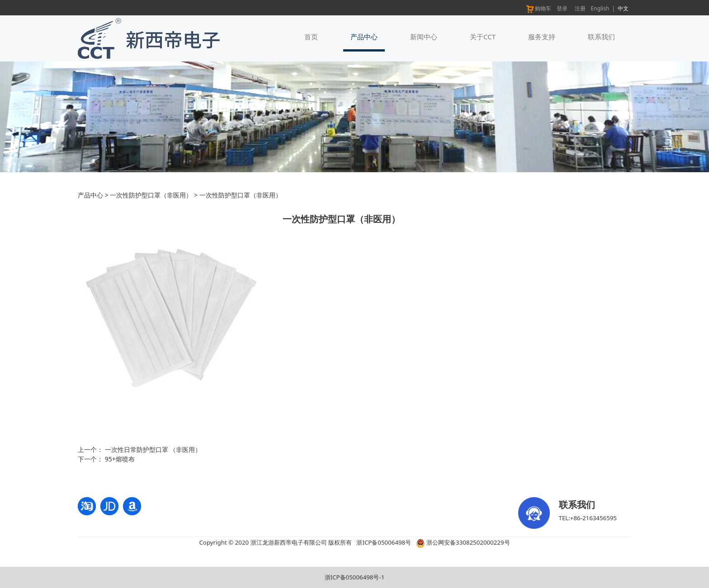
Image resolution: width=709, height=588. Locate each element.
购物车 (538, 8)
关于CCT (483, 37)
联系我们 (601, 37)
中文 (623, 8)
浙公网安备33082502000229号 (463, 542)
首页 (311, 37)
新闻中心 (424, 37)
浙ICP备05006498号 (384, 542)
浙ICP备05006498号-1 (355, 577)
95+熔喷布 (120, 459)
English (600, 8)
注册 (580, 8)
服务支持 (542, 37)
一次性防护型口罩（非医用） (151, 195)
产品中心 (364, 37)
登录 (562, 8)
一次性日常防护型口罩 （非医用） (153, 449)
